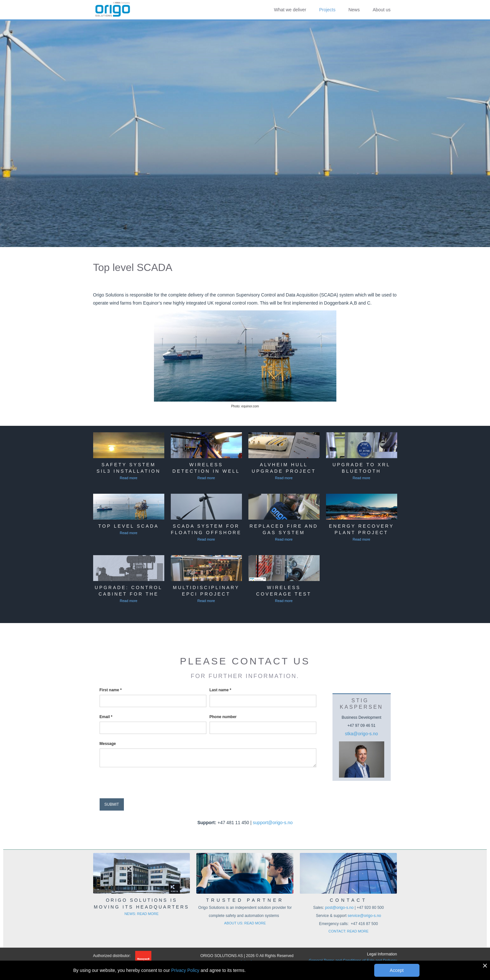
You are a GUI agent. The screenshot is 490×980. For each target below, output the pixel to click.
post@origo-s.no (340, 908)
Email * (106, 717)
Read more (128, 478)
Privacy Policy (185, 970)
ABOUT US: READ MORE (245, 923)
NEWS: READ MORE (142, 914)
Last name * (220, 690)
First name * (111, 690)
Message (108, 744)
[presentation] (149, 783)
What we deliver (290, 10)
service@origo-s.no (365, 916)
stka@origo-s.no (361, 734)
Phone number (223, 717)
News (354, 10)
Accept (397, 970)
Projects (327, 10)
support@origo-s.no (273, 823)
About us (381, 10)
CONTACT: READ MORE (349, 931)
